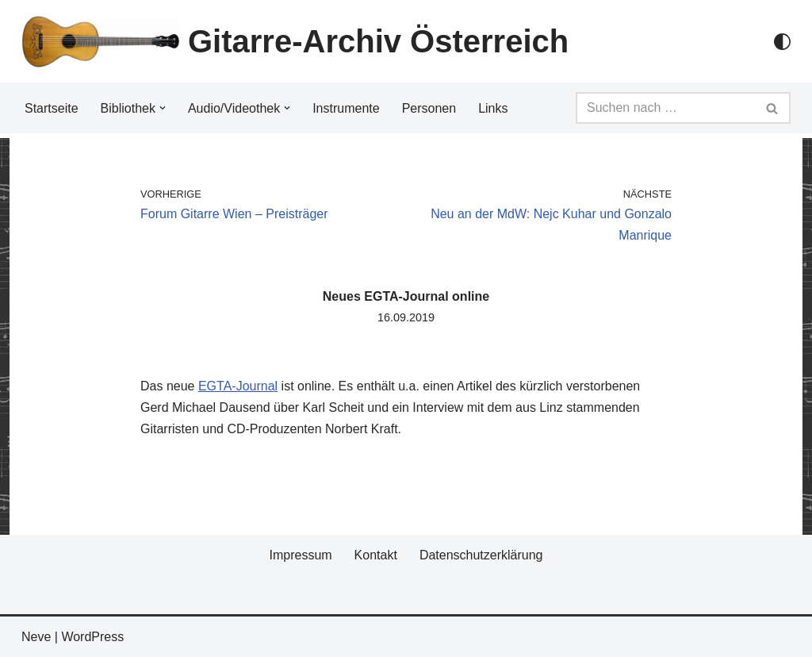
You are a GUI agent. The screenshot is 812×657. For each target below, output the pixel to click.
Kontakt (376, 555)
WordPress (92, 637)
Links (493, 108)
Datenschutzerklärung (481, 555)
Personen (429, 108)
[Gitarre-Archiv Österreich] (295, 41)
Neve (36, 637)
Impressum (300, 555)
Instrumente (346, 108)
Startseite (52, 108)
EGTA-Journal (238, 386)
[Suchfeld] (665, 108)
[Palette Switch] (782, 42)
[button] (163, 108)
